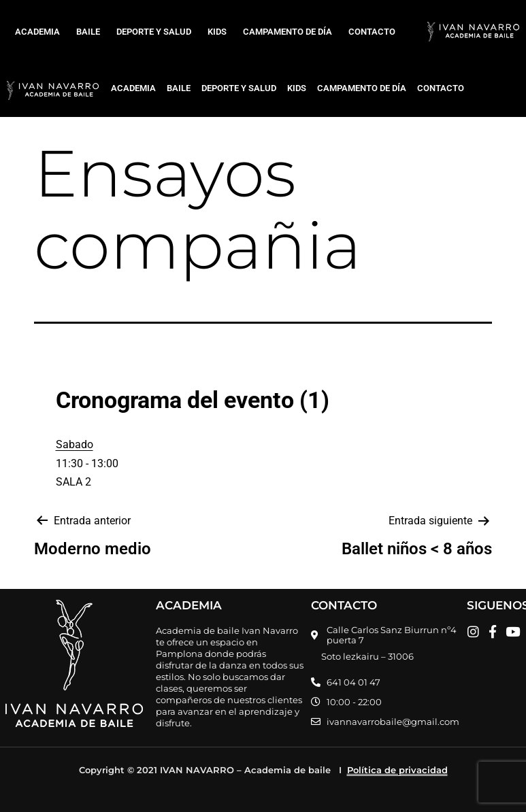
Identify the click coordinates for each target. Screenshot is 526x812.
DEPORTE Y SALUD (154, 32)
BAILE (88, 32)
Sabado (75, 444)
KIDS (217, 32)
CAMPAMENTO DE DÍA (287, 32)
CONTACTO (372, 32)
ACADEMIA (37, 32)
